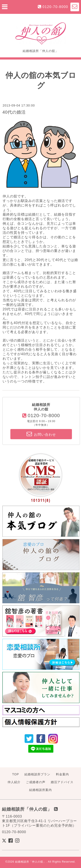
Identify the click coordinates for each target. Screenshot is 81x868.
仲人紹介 (14, 782)
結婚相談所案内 (40, 790)
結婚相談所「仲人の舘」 (31, 862)
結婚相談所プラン (37, 774)
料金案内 (62, 774)
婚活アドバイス (62, 782)
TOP (16, 774)
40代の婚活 (14, 112)
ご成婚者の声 (36, 782)
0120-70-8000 (55, 7)
